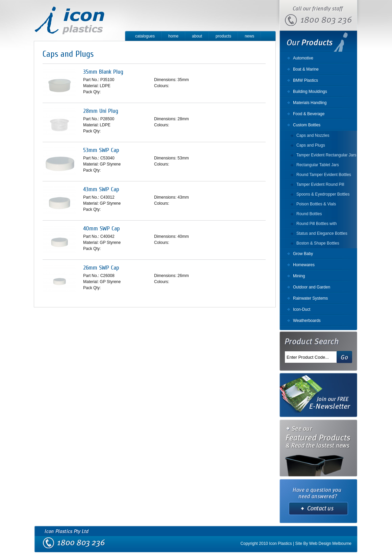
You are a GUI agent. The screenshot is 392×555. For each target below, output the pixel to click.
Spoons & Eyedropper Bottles (323, 194)
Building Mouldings (310, 92)
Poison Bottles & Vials (316, 204)
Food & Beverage (309, 114)
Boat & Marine (306, 69)
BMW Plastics (305, 80)
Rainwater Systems (310, 298)
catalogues (145, 36)
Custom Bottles (307, 125)
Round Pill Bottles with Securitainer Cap (316, 225)
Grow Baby (303, 254)
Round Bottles (309, 214)
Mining (299, 276)
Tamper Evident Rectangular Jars (326, 155)
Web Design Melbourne (330, 544)
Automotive (303, 58)
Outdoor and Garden (312, 287)
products (223, 36)
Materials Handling (310, 103)
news (249, 36)
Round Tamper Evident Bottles (324, 175)
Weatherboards (307, 321)
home (173, 36)
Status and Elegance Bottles (322, 233)
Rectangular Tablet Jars (318, 165)
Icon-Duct (302, 309)
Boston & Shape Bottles (318, 243)
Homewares (304, 265)
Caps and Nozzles (313, 135)
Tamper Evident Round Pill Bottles (320, 186)
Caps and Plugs (311, 145)
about (197, 36)
